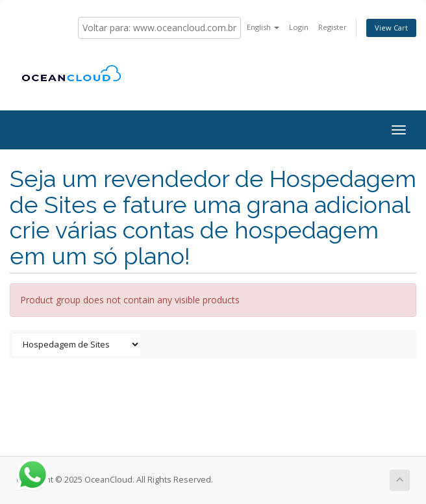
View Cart (391, 28)
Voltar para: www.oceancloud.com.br (159, 28)
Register (332, 27)
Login (299, 27)
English (263, 27)
